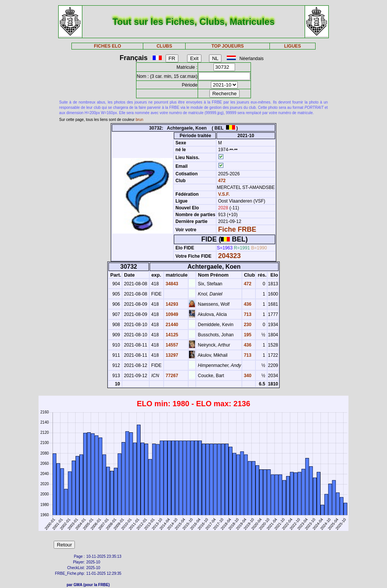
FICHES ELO (107, 46)
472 (221, 181)
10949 (171, 314)
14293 (171, 304)
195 (247, 335)
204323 (229, 256)
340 (247, 376)
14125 (171, 335)
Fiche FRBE (237, 229)
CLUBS (164, 46)
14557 (171, 345)
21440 (171, 325)
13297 (171, 355)
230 (247, 325)
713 (247, 314)
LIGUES (293, 46)
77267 (171, 376)
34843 (171, 284)
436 (247, 304)
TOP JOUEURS (228, 46)
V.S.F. (224, 194)
